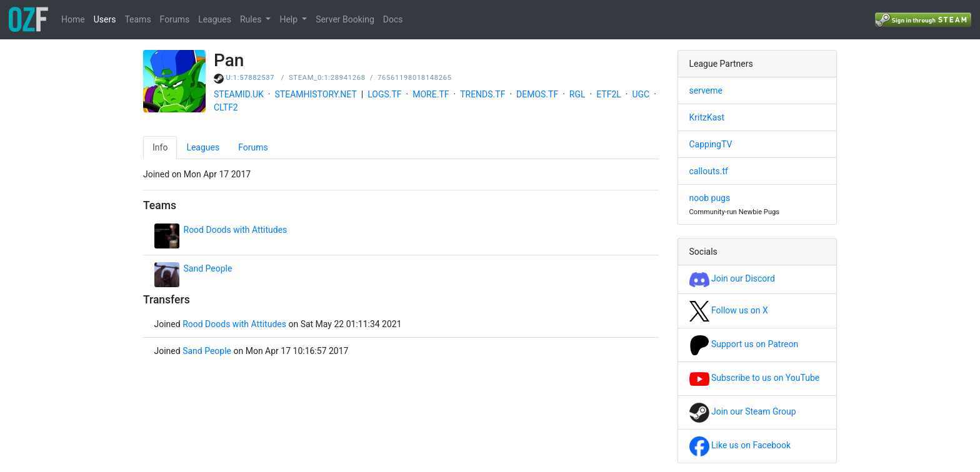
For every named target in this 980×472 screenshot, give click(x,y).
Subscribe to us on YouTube (755, 378)
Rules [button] (252, 19)
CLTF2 (226, 107)
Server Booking (345, 19)
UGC (641, 94)
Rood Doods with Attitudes (236, 230)
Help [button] (289, 19)
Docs (393, 19)
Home (73, 19)
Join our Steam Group (743, 411)
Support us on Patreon (744, 344)
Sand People (208, 268)
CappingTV (711, 144)
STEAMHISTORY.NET (316, 94)
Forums (175, 19)
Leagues (215, 19)
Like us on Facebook (740, 445)
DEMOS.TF (537, 94)
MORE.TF (431, 94)
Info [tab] (160, 147)
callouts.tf (709, 171)
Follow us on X (729, 310)
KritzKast (707, 117)
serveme (706, 91)
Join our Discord (732, 278)
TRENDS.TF (482, 94)
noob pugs (710, 198)
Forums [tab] (253, 147)
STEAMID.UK (239, 94)
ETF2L (609, 94)
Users (105, 19)
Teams (137, 19)
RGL (577, 94)
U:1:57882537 (251, 78)
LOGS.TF (384, 94)
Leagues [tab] (203, 147)
